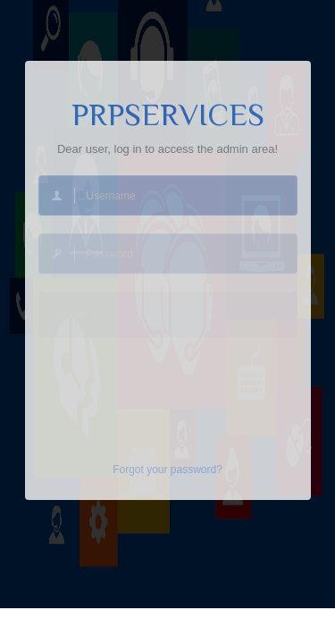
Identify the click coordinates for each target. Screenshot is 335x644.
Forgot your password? (167, 470)
